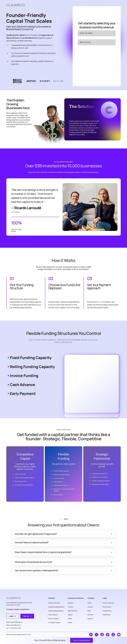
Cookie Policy (107, 611)
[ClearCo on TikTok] (113, 635)
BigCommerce (73, 611)
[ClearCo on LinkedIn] (91, 635)
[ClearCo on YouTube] (119, 635)
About (90, 603)
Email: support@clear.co (14, 622)
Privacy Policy (107, 607)
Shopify (70, 603)
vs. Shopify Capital (54, 622)
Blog (89, 611)
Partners (90, 615)
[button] (82, 640)
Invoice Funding (53, 619)
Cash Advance (53, 615)
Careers (90, 607)
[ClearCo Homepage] (15, 598)
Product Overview (54, 603)
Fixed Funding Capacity (56, 611)
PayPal (70, 622)
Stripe (70, 619)
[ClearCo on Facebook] (102, 635)
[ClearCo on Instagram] (108, 635)
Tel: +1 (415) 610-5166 (14, 628)
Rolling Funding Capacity (56, 607)
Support (90, 619)
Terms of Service (108, 603)
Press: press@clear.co (14, 625)
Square (70, 615)
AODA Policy (107, 615)
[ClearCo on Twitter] (97, 635)
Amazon (71, 607)
